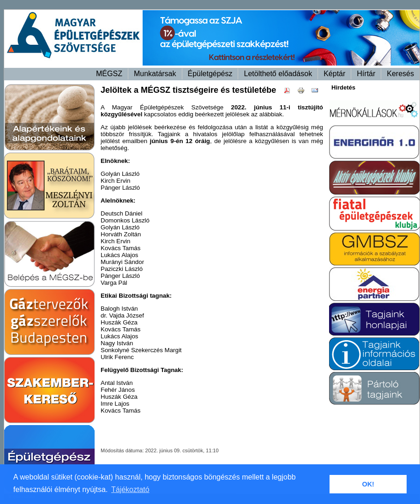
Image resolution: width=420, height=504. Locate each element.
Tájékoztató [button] (130, 489)
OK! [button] (368, 484)
